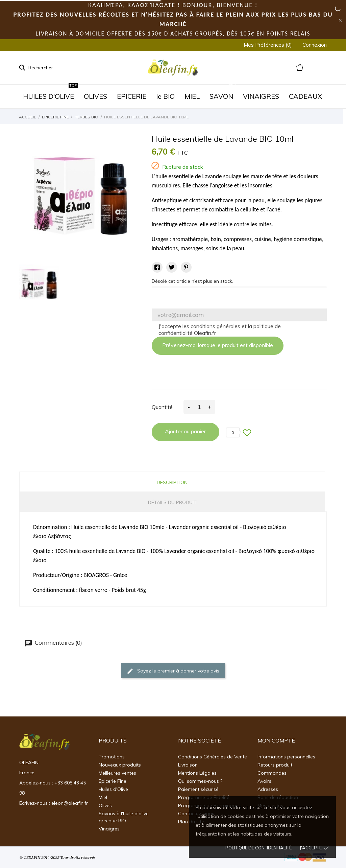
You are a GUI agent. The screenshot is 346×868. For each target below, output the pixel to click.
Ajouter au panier (185, 431)
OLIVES (95, 96)
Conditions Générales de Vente (213, 757)
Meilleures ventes (117, 773)
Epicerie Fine (113, 781)
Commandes (272, 773)
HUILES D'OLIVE (50, 93)
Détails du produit (172, 502)
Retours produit (275, 765)
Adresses (268, 789)
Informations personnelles (286, 757)
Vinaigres (109, 829)
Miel (103, 797)
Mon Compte (276, 740)
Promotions (112, 757)
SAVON (223, 93)
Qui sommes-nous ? (200, 781)
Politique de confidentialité (258, 848)
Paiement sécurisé (198, 789)
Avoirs (264, 781)
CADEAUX (305, 96)
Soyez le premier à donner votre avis (173, 671)
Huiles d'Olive (113, 789)
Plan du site (191, 822)
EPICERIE (132, 96)
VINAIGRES (261, 96)
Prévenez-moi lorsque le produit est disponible (218, 345)
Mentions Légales (197, 773)
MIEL (192, 96)
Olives (105, 805)
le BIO (165, 96)
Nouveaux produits (120, 765)
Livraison (188, 765)
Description (172, 482)
